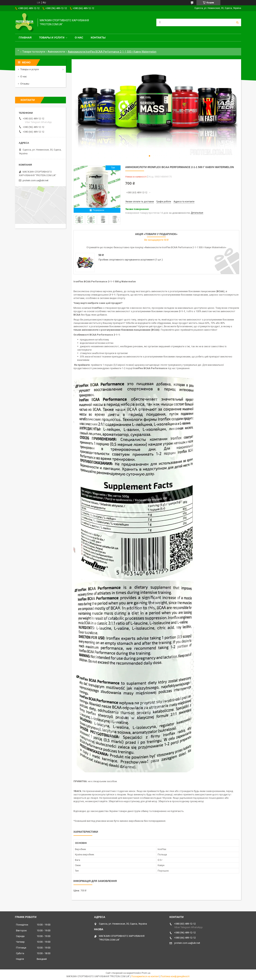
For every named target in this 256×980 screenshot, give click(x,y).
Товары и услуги (52, 38)
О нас (79, 38)
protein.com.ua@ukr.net (36, 180)
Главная (25, 38)
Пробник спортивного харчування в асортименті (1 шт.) (131, 260)
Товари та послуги (34, 52)
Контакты (98, 38)
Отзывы (25, 84)
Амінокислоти (56, 52)
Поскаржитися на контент (145, 976)
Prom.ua (146, 973)
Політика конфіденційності (175, 976)
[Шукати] (237, 22)
